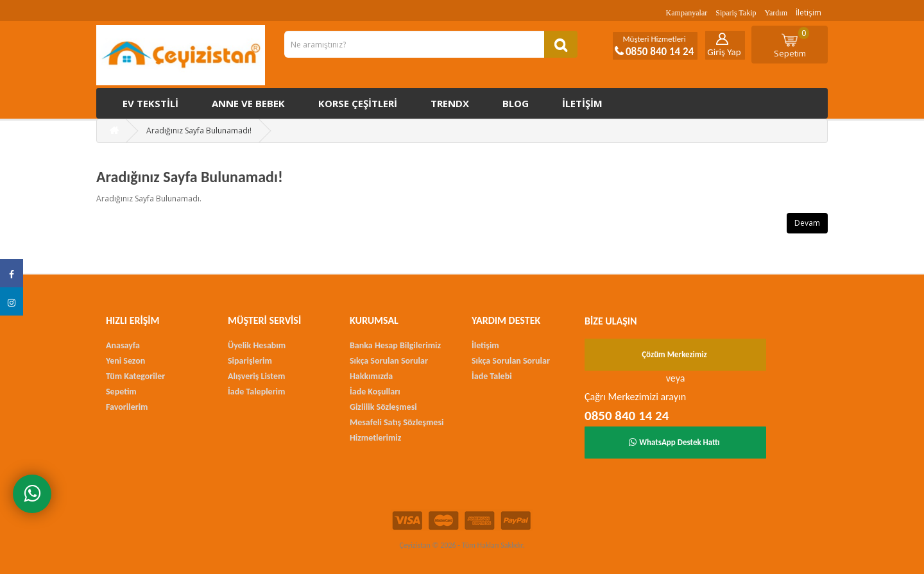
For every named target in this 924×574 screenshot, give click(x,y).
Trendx (450, 103)
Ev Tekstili (150, 103)
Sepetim (792, 43)
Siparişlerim (250, 361)
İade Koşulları (375, 392)
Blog (516, 103)
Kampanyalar (687, 13)
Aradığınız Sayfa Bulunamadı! (199, 131)
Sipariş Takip (736, 13)
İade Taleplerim (256, 392)
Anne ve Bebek (248, 103)
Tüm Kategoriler (135, 376)
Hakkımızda (371, 376)
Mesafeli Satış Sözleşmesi (397, 422)
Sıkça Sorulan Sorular (389, 361)
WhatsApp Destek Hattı (674, 442)
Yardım (776, 13)
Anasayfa (123, 345)
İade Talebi (492, 376)
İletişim (809, 13)
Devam (807, 223)
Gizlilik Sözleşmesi (383, 407)
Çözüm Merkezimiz (674, 354)
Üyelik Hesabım (257, 345)
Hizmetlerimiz (375, 438)
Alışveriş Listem (256, 376)
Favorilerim (127, 407)
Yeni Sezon (125, 361)
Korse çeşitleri (358, 103)
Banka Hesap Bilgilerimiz (395, 345)
